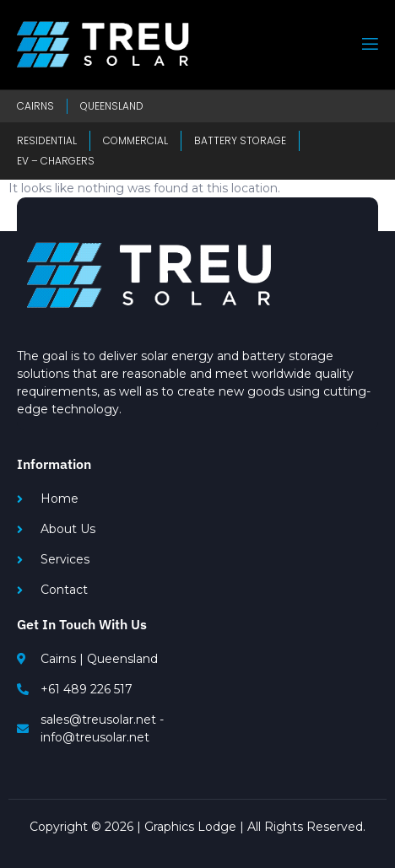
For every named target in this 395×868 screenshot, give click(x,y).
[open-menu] (369, 44)
